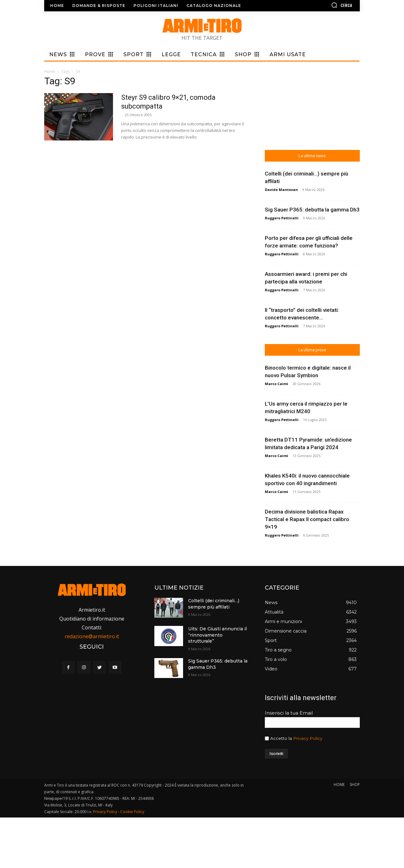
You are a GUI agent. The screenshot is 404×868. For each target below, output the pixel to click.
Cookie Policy (132, 812)
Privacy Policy (308, 738)
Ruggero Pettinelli (282, 218)
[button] (324, 5)
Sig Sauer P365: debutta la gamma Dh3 (312, 210)
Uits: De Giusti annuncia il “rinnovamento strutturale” (217, 635)
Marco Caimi (276, 384)
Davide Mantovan (281, 190)
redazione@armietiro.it (92, 636)
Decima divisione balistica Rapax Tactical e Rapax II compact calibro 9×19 (307, 519)
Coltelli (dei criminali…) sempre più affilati (214, 604)
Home (50, 71)
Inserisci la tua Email (289, 713)
